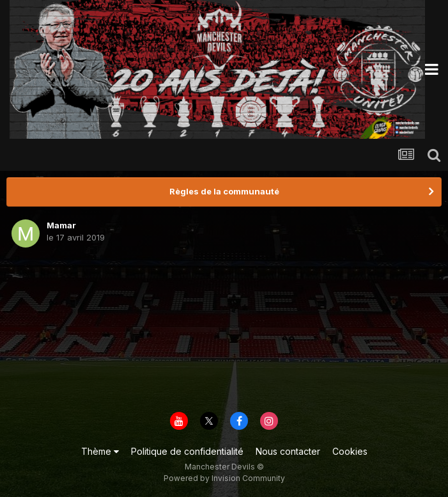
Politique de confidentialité (187, 451)
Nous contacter (288, 451)
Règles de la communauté (224, 191)
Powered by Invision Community (224, 478)
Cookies (350, 451)
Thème (100, 451)
